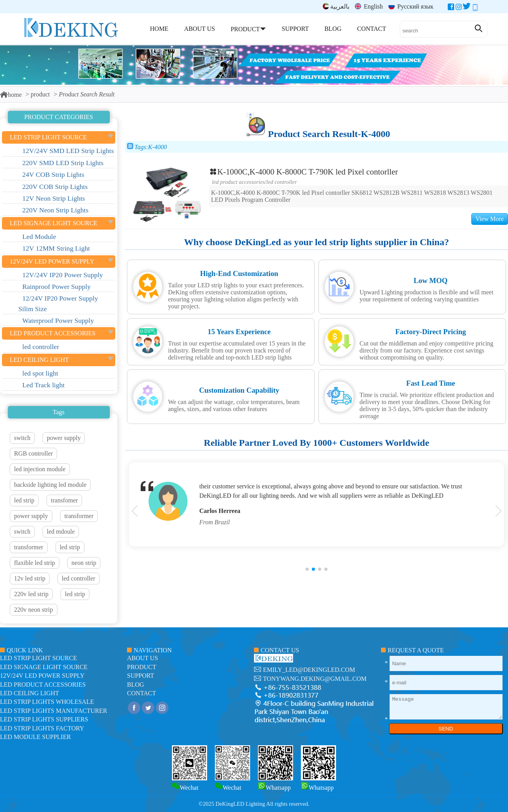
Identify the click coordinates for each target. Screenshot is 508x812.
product (40, 94)
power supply (64, 438)
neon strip (84, 563)
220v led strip (31, 594)
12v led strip (30, 578)
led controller (79, 578)
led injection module (40, 469)
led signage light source (44, 667)
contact (141, 693)
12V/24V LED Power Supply (42, 676)
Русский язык (411, 6)
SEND (446, 729)
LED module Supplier (35, 737)
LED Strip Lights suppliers (44, 719)
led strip (24, 500)
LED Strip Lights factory (42, 728)
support (140, 676)
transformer (79, 516)
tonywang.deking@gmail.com (315, 679)
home (11, 95)
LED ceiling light (30, 693)
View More (490, 219)
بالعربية (336, 6)
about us (142, 658)
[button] (307, 569)
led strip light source (38, 658)
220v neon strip (34, 610)
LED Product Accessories (238, 182)
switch (22, 438)
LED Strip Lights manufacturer (54, 711)
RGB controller (33, 453)
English (369, 6)
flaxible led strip (35, 563)
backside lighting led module (50, 485)
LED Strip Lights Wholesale (47, 702)
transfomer (64, 500)
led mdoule (61, 532)
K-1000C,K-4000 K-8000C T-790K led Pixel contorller (303, 172)
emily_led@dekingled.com (309, 670)
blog (136, 685)
